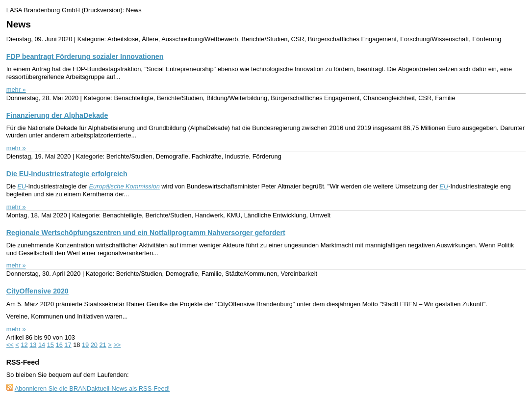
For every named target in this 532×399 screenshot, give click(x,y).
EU (22, 186)
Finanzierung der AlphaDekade (57, 115)
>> (117, 345)
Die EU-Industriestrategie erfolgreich (67, 174)
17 (68, 345)
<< (10, 345)
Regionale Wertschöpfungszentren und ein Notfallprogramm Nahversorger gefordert (146, 233)
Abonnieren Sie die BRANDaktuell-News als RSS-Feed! (92, 388)
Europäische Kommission (124, 186)
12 (24, 345)
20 (94, 345)
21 (103, 345)
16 (59, 345)
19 (85, 345)
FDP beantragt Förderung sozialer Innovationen (85, 56)
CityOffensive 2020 (38, 291)
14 (42, 345)
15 (51, 345)
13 (33, 345)
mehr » (16, 90)
